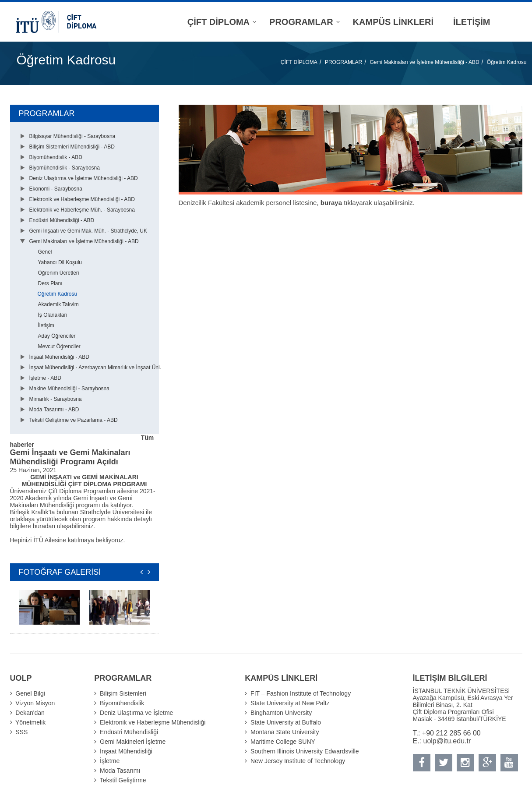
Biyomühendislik (122, 703)
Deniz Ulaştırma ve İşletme (136, 713)
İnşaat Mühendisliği (126, 751)
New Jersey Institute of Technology (298, 761)
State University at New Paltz (290, 703)
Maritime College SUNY (283, 742)
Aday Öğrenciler (57, 336)
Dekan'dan (30, 713)
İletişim (46, 325)
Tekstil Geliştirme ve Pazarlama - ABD (74, 420)
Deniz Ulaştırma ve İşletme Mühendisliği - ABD (84, 178)
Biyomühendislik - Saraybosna (65, 168)
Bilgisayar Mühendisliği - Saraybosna (72, 136)
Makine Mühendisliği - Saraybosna (69, 389)
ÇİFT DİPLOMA (299, 62)
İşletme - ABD (45, 378)
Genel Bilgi (30, 693)
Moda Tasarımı (120, 771)
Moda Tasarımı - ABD (54, 410)
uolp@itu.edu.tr (447, 741)
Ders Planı (50, 283)
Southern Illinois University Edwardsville (305, 751)
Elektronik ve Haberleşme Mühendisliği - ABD (82, 199)
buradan (45, 526)
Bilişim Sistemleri (123, 693)
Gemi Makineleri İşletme (133, 742)
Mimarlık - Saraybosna (56, 399)
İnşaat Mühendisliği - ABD (59, 357)
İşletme (110, 761)
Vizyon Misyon (35, 703)
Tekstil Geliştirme (123, 780)
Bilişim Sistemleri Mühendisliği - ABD (72, 147)
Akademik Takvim (58, 304)
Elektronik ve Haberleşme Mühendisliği (153, 722)
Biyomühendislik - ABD (56, 157)
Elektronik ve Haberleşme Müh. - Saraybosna (82, 210)
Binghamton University (281, 713)
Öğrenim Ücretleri (59, 273)
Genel (45, 252)
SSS (21, 732)
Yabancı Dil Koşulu (60, 262)
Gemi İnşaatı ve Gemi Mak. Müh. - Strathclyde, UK (88, 231)
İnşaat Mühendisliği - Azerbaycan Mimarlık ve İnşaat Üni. (95, 368)
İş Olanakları (53, 315)
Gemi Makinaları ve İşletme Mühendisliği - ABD (424, 62)
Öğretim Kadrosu (507, 62)
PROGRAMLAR (344, 62)
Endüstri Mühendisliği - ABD (62, 220)
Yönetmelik (30, 722)
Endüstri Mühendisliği (129, 732)
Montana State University (285, 732)
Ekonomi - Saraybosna (56, 189)
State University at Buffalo (286, 722)
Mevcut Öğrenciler (59, 346)
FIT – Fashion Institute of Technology (301, 693)
